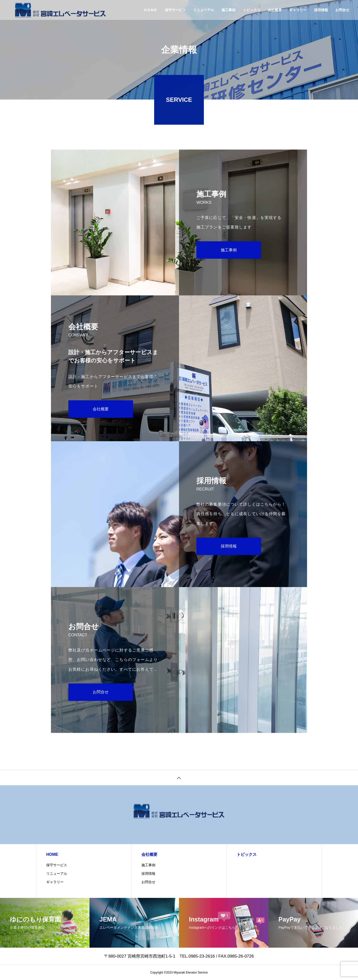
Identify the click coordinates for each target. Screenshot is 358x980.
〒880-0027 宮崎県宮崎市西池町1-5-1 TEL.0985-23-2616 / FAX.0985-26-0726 (181, 956)
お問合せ (342, 10)
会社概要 (275, 10)
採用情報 (321, 10)
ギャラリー (298, 10)
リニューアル (204, 10)
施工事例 (228, 10)
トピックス (252, 10)
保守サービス (175, 10)
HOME (151, 10)
